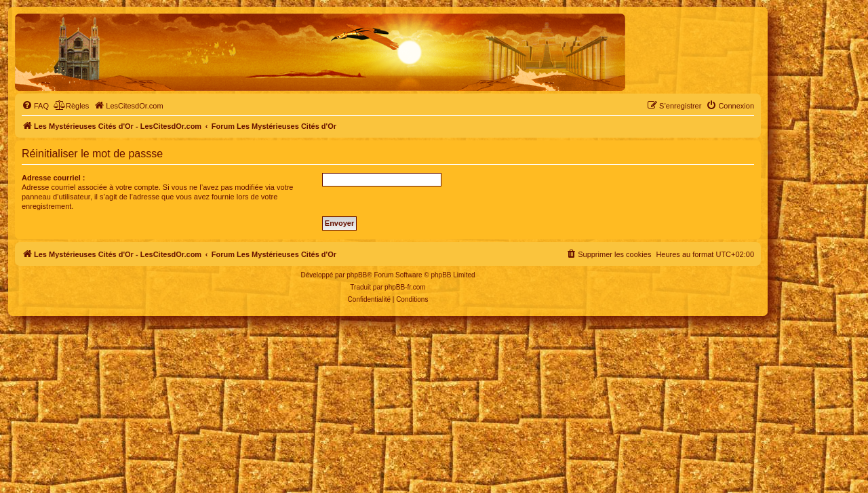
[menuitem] (35, 106)
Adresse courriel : (54, 178)
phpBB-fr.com (405, 287)
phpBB (357, 275)
